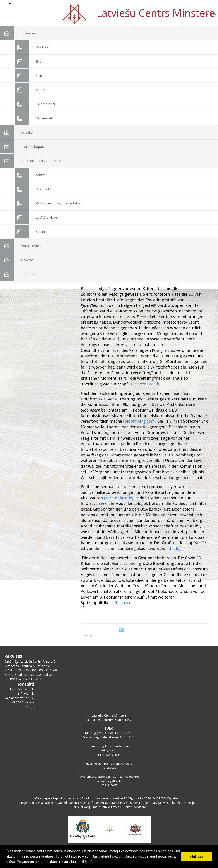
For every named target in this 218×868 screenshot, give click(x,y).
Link (197, 194)
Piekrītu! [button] (196, 857)
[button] (202, 54)
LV (45, 16)
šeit (93, 862)
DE (37, 16)
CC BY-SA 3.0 (186, 194)
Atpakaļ (89, 636)
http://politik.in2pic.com (163, 194)
